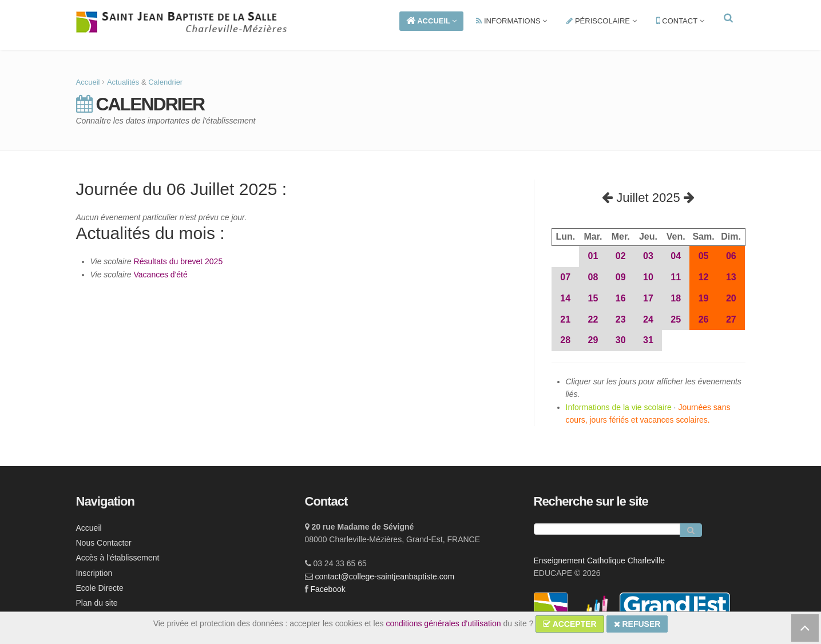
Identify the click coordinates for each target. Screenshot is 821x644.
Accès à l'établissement (118, 558)
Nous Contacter (104, 543)
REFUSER (637, 624)
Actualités (123, 82)
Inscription (94, 573)
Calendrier (165, 82)
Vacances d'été (161, 275)
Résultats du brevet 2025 (179, 261)
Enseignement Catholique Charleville (600, 560)
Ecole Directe (100, 588)
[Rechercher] (691, 530)
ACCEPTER (570, 624)
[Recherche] (607, 529)
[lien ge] (675, 609)
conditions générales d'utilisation (443, 623)
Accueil (88, 82)
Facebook (328, 589)
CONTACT (680, 21)
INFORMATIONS (511, 21)
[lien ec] (595, 609)
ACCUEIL (431, 21)
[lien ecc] (552, 609)
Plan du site (97, 603)
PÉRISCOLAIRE (601, 21)
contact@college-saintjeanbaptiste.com (384, 577)
